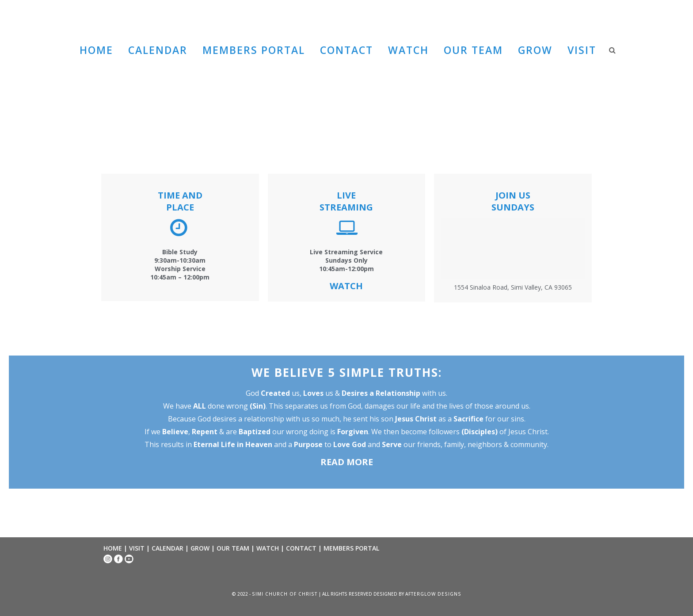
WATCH (268, 548)
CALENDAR (168, 548)
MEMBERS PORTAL (351, 548)
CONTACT (301, 548)
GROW (200, 548)
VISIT (137, 548)
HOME (113, 548)
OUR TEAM (233, 548)
